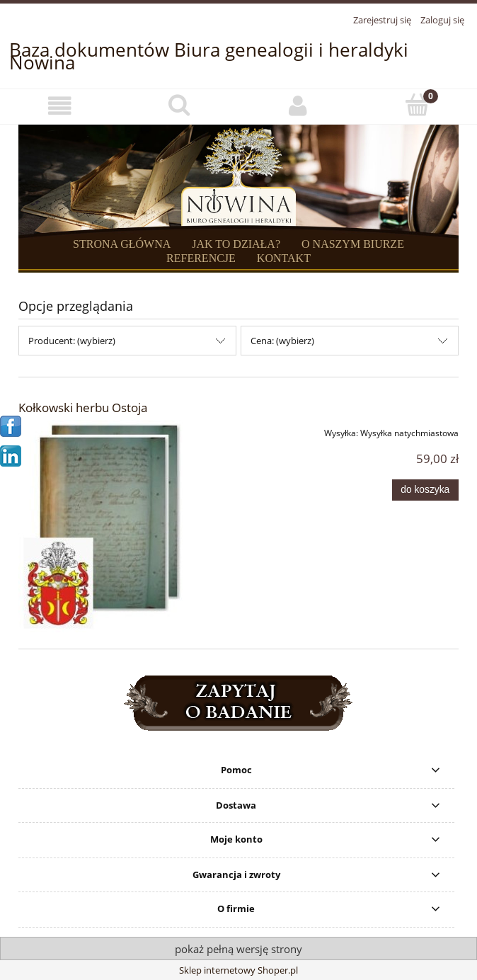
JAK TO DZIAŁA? (236, 244)
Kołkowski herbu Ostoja (83, 408)
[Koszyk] (418, 105)
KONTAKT (284, 258)
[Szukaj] (179, 105)
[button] (60, 106)
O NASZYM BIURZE (353, 244)
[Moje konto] (298, 106)
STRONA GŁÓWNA (122, 244)
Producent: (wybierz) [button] (72, 341)
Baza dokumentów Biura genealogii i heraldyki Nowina (209, 56)
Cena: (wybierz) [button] (282, 341)
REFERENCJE (201, 258)
